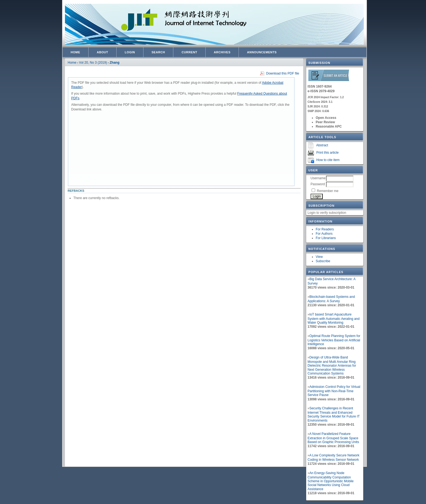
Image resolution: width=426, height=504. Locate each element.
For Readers (325, 229)
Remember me (328, 191)
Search (158, 52)
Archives (222, 52)
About (102, 52)
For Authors (324, 234)
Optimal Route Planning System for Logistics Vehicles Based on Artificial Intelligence (334, 340)
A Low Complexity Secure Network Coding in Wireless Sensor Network (333, 457)
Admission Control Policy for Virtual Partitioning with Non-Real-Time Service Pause (334, 391)
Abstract (322, 145)
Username (318, 178)
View (319, 257)
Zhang (115, 63)
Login (130, 52)
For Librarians (326, 238)
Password (318, 184)
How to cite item (328, 160)
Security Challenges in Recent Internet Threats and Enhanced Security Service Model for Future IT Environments (334, 414)
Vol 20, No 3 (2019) (93, 63)
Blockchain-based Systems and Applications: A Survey (331, 299)
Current (189, 52)
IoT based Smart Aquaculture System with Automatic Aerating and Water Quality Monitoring (333, 319)
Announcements (262, 52)
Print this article (327, 153)
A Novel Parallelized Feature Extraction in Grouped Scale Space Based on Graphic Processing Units (333, 438)
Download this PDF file (283, 73)
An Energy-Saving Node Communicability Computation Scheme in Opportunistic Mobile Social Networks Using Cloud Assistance (331, 481)
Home (75, 52)
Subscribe (323, 261)
